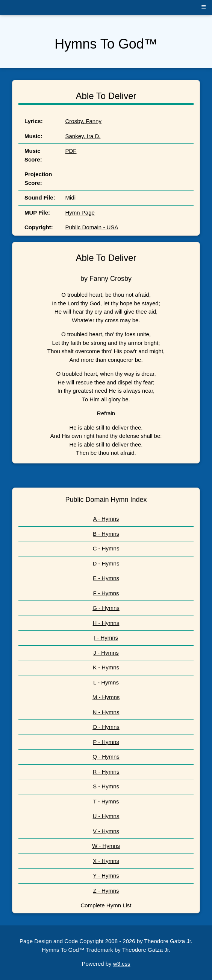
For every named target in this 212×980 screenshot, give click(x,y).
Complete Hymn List (106, 905)
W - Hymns (106, 846)
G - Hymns (106, 608)
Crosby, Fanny (83, 121)
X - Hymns (106, 861)
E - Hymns (106, 578)
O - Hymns (106, 727)
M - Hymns (106, 697)
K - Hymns (106, 667)
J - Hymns (106, 653)
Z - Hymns (106, 891)
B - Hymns (106, 534)
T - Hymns (106, 801)
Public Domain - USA (92, 227)
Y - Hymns (106, 876)
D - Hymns (106, 563)
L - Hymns (106, 682)
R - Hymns (106, 772)
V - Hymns (106, 831)
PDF (71, 151)
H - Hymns (106, 623)
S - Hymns (106, 786)
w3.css (122, 964)
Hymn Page (80, 213)
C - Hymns (106, 548)
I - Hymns (106, 638)
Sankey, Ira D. (83, 136)
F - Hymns (106, 593)
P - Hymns (106, 742)
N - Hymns (106, 712)
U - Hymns (106, 816)
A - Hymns (106, 519)
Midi (71, 197)
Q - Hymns (106, 757)
